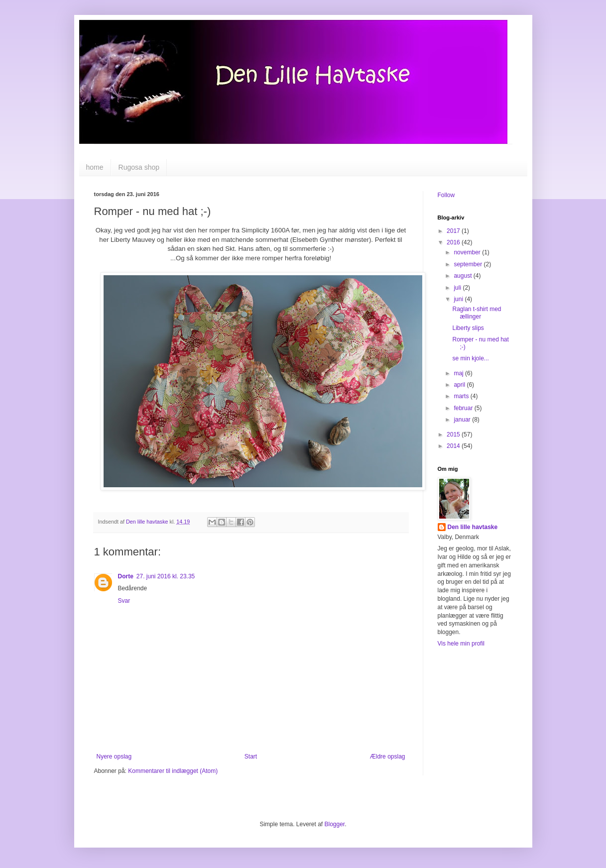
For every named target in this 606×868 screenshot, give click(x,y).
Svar (124, 601)
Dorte (126, 576)
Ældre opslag (388, 757)
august (463, 276)
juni (459, 299)
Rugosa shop (139, 167)
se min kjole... (470, 358)
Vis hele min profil (461, 644)
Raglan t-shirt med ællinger (477, 313)
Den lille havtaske (473, 527)
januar (463, 420)
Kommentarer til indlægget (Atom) (173, 771)
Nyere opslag (114, 757)
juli (458, 288)
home (95, 167)
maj (459, 373)
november (468, 252)
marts (462, 396)
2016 (454, 242)
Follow (446, 195)
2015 (454, 434)
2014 (454, 446)
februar (464, 408)
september (469, 264)
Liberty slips (468, 328)
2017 (454, 231)
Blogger (335, 824)
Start (251, 757)
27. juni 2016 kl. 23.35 (166, 576)
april (460, 385)
